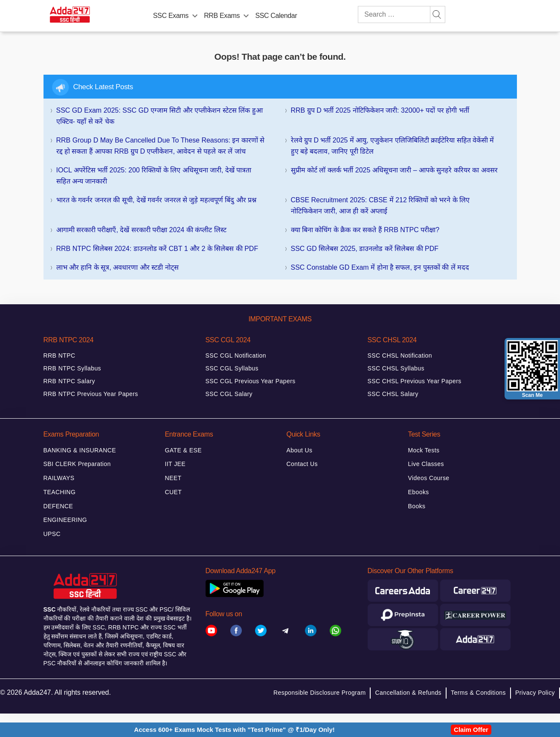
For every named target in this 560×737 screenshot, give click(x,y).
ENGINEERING (65, 520)
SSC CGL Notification (236, 355)
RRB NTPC (59, 355)
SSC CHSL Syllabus (396, 368)
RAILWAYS (59, 478)
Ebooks (419, 492)
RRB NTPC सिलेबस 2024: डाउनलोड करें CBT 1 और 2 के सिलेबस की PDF (157, 249)
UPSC (52, 534)
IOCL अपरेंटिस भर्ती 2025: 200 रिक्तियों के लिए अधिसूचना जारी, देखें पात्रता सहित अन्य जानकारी (154, 176)
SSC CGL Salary (229, 394)
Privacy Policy (535, 693)
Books (417, 506)
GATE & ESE (183, 450)
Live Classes (426, 464)
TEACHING (60, 492)
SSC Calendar (276, 16)
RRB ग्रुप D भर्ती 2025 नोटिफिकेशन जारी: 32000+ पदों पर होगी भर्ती (380, 110)
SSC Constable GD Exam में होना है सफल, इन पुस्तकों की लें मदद (380, 267)
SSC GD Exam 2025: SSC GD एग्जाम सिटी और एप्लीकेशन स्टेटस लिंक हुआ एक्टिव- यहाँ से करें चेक (160, 116)
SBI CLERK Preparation (77, 464)
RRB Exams (222, 16)
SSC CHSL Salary (393, 394)
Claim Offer (471, 730)
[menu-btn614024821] (246, 14)
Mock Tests (424, 450)
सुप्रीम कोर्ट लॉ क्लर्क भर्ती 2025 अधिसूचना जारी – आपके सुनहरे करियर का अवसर (394, 170)
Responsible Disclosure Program (319, 693)
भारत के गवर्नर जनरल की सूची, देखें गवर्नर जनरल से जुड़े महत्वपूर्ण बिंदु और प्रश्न (157, 200)
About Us (300, 450)
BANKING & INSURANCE (80, 450)
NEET (173, 478)
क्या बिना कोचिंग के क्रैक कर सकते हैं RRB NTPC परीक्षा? (365, 230)
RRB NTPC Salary (69, 381)
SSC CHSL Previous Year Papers (415, 381)
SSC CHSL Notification (400, 355)
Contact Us (302, 464)
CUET (174, 492)
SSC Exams (171, 16)
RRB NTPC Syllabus (73, 368)
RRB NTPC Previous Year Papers (91, 394)
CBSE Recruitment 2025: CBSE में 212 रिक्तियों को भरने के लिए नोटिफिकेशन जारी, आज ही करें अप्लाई (380, 205)
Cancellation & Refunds (408, 693)
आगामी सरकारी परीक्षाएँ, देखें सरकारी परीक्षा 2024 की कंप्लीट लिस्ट (141, 230)
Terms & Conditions (478, 693)
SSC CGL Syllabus (232, 368)
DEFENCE (58, 506)
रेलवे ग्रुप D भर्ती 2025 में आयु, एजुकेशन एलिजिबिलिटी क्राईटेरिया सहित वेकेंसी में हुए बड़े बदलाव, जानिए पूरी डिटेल (393, 146)
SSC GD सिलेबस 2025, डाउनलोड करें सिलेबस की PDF (365, 249)
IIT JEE (176, 464)
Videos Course (429, 478)
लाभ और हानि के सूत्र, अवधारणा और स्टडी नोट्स (118, 267)
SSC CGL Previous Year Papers (251, 381)
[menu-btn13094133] (195, 14)
